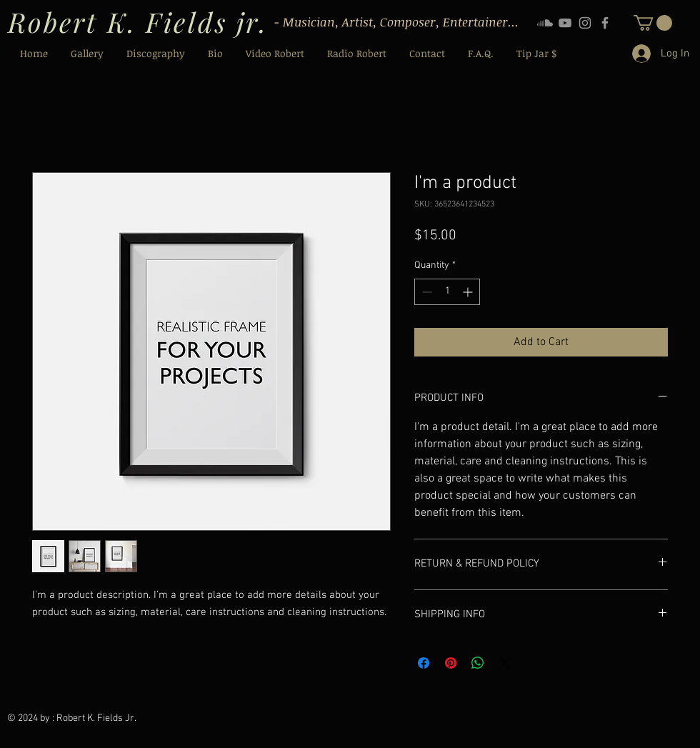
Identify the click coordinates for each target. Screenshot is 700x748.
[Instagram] (585, 23)
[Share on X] (505, 663)
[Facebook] (605, 23)
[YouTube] (565, 23)
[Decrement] (425, 292)
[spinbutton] (447, 292)
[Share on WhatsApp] (478, 663)
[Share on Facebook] (424, 663)
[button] (653, 23)
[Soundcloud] (545, 23)
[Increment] (469, 292)
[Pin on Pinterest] (451, 663)
